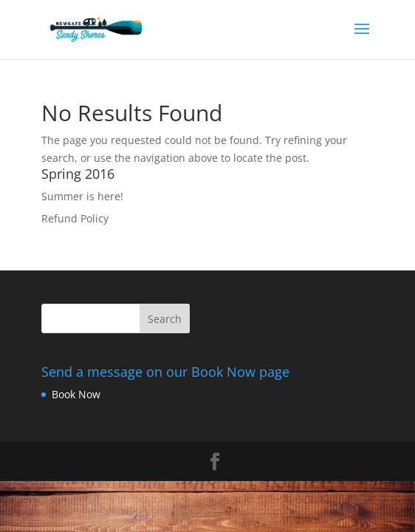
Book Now (76, 394)
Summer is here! (82, 196)
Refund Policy (75, 218)
